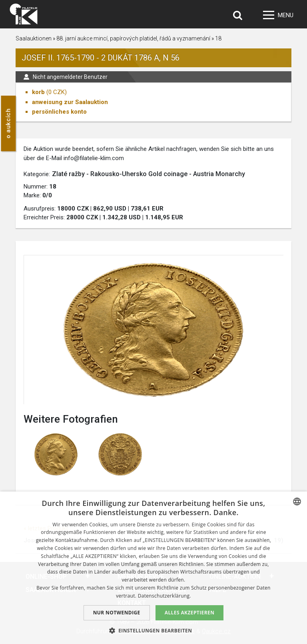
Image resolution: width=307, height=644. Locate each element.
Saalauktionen (34, 38)
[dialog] (153, 568)
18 (218, 38)
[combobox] (297, 502)
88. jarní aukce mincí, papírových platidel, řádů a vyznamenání (133, 38)
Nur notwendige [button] (117, 613)
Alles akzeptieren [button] (190, 613)
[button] (154, 630)
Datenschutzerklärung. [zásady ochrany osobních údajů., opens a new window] (164, 596)
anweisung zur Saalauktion (70, 102)
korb (38, 92)
